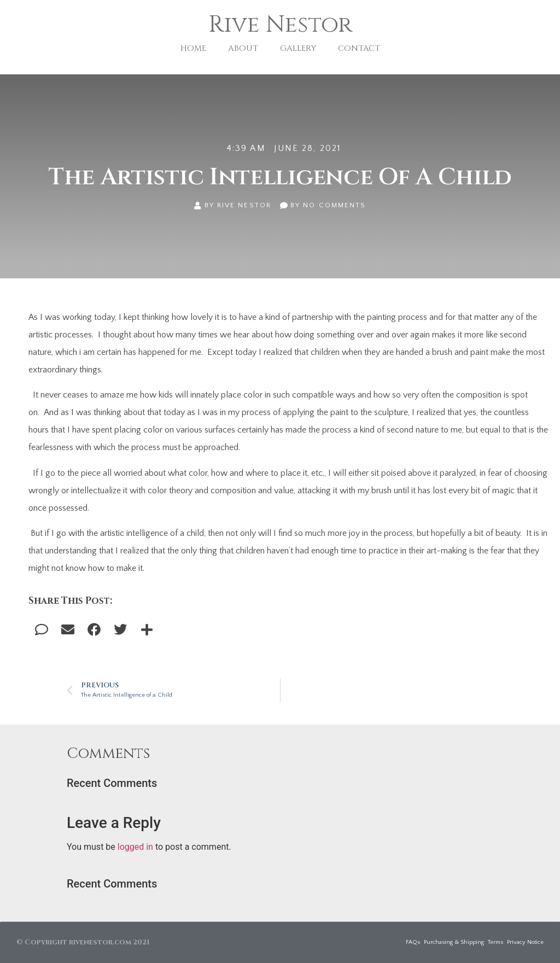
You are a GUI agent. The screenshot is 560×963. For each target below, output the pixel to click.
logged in (135, 847)
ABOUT (243, 48)
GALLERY (298, 48)
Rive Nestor (280, 25)
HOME (193, 48)
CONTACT (359, 48)
